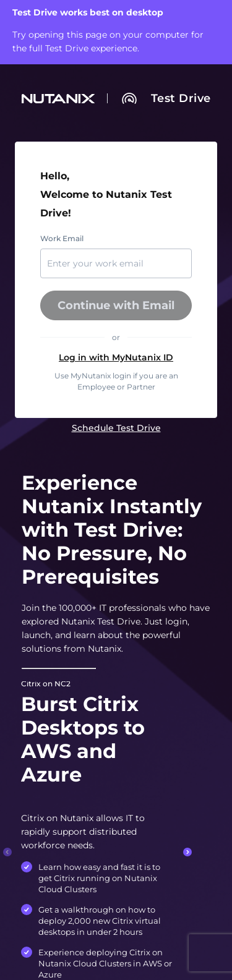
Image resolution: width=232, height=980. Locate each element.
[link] (181, 98)
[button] (116, 357)
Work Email (62, 239)
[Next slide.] (187, 852)
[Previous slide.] (7, 852)
